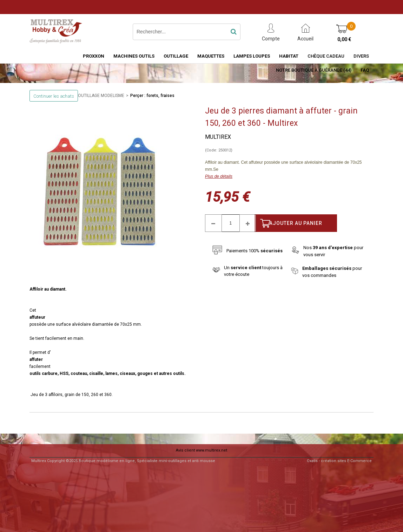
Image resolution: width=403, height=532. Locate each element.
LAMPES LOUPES (252, 56)
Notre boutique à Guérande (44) (314, 70)
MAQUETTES (211, 56)
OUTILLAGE (176, 56)
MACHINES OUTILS (134, 56)
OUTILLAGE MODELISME (101, 96)
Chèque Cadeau (326, 56)
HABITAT (289, 56)
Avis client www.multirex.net (201, 450)
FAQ (365, 70)
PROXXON (94, 56)
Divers (361, 56)
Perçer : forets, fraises (152, 96)
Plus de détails (219, 176)
